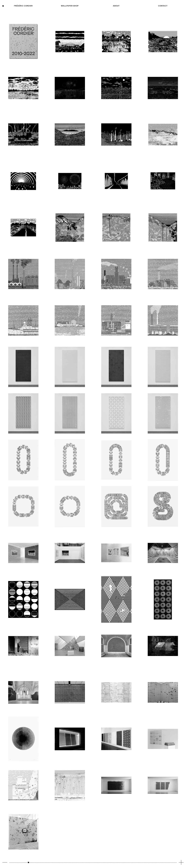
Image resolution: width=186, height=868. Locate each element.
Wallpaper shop (70, 6)
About (116, 6)
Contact (163, 6)
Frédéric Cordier (23, 6)
